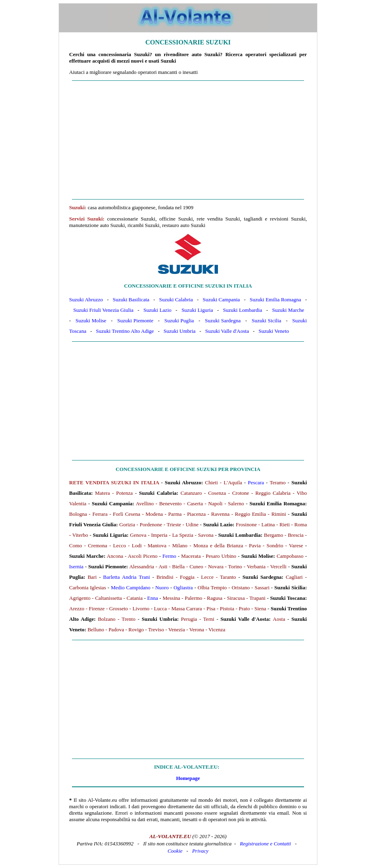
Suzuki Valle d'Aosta (227, 331)
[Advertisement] (188, 140)
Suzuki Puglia (179, 321)
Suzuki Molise (91, 321)
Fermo (169, 556)
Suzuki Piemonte (135, 321)
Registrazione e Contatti (265, 844)
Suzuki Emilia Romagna (276, 299)
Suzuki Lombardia (243, 310)
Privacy (200, 851)
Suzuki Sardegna (223, 321)
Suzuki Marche (288, 310)
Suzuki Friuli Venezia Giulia (103, 310)
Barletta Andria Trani (127, 577)
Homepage (188, 778)
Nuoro (162, 587)
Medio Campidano (131, 587)
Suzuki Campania (221, 299)
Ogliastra (183, 587)
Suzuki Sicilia (266, 321)
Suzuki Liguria (197, 310)
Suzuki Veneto (274, 331)
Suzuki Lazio (157, 310)
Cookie (175, 851)
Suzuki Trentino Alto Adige (125, 331)
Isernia (76, 566)
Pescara (256, 482)
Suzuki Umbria (179, 331)
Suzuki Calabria (176, 299)
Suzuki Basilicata (131, 299)
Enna (153, 598)
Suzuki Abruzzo (86, 299)
